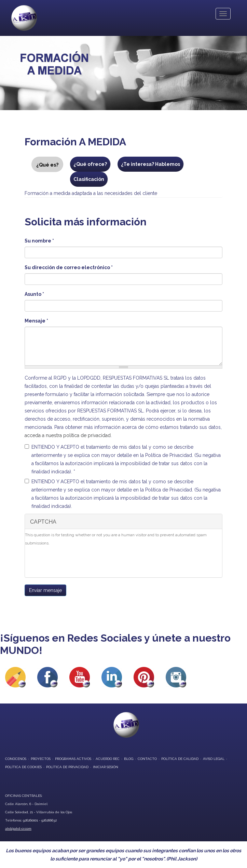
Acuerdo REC (108, 759)
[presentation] (77, 564)
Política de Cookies (23, 767)
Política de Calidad (180, 759)
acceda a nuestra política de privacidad (68, 435)
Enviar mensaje (45, 590)
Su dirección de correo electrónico (69, 267)
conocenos (16, 759)
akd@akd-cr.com (18, 828)
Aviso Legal (214, 759)
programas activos (73, 759)
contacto (147, 759)
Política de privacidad (67, 767)
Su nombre (39, 241)
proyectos (41, 759)
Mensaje (36, 321)
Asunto (34, 294)
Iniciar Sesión (106, 767)
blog (129, 759)
